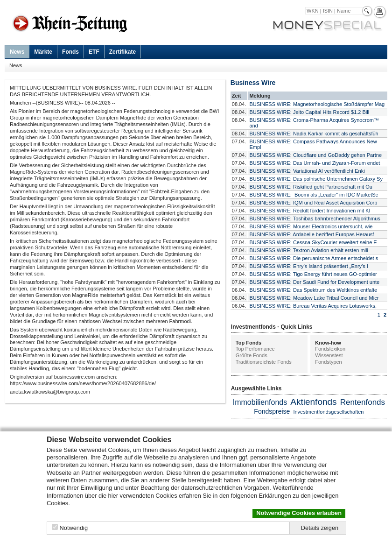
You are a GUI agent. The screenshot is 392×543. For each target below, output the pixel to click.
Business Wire (253, 83)
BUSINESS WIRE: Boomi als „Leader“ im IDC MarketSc (314, 195)
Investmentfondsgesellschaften (328, 412)
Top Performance (255, 349)
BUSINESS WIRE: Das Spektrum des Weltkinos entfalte (313, 290)
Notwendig (74, 528)
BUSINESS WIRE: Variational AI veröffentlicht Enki (307, 171)
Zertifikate (122, 52)
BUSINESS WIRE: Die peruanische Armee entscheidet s (314, 258)
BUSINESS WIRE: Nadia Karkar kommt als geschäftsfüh (314, 134)
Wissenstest (329, 355)
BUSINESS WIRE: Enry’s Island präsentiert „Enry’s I (309, 266)
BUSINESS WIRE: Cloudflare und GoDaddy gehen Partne (315, 155)
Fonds (70, 52)
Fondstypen (328, 362)
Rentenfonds (363, 402)
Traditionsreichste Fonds (264, 362)
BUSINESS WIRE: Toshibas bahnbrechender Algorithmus (315, 219)
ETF (94, 52)
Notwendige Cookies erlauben (299, 513)
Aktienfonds (313, 402)
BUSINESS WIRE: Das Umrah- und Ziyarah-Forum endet (315, 163)
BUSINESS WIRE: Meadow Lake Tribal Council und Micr (314, 298)
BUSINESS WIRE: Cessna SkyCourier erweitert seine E (313, 242)
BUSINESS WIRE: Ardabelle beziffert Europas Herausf (311, 234)
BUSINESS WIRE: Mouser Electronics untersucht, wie (311, 226)
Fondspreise (272, 411)
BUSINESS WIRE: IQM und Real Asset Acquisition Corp (313, 203)
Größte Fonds (252, 355)
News (17, 52)
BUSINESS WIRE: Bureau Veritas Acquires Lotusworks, (313, 306)
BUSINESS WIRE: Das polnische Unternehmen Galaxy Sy (316, 179)
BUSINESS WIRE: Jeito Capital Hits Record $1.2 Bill (309, 112)
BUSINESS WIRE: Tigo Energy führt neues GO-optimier (313, 274)
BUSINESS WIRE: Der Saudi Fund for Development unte (314, 282)
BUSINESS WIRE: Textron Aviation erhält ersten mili (309, 250)
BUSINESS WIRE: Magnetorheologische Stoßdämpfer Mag (317, 104)
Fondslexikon (330, 349)
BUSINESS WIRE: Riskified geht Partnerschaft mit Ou (311, 187)
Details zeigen (320, 528)
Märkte (43, 52)
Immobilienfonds (260, 402)
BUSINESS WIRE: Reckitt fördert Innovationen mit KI (310, 211)
